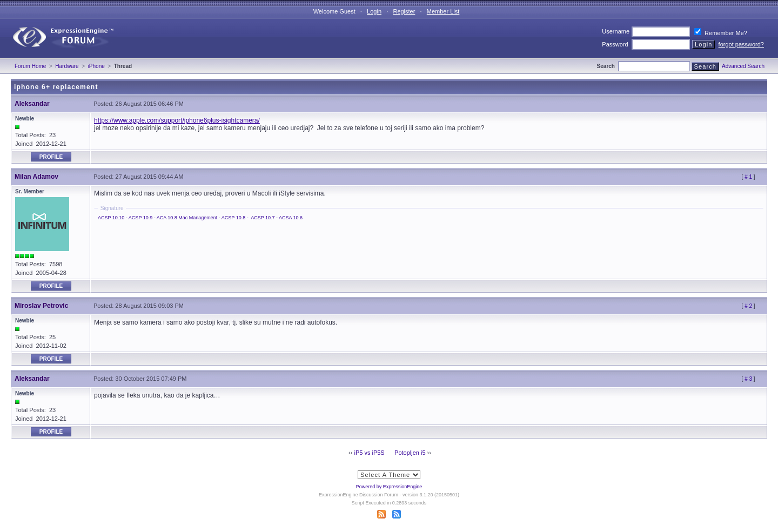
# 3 (748, 379)
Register (404, 11)
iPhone (96, 66)
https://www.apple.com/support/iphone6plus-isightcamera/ (177, 120)
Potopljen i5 (410, 453)
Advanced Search (743, 66)
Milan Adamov (36, 177)
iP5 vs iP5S (369, 453)
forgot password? (741, 44)
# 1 (748, 177)
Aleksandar (32, 104)
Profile (51, 157)
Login (374, 11)
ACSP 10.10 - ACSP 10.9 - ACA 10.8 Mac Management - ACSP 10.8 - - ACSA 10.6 (200, 218)
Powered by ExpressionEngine (389, 487)
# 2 (748, 306)
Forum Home (30, 66)
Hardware (67, 66)
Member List (443, 11)
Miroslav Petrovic (41, 306)
